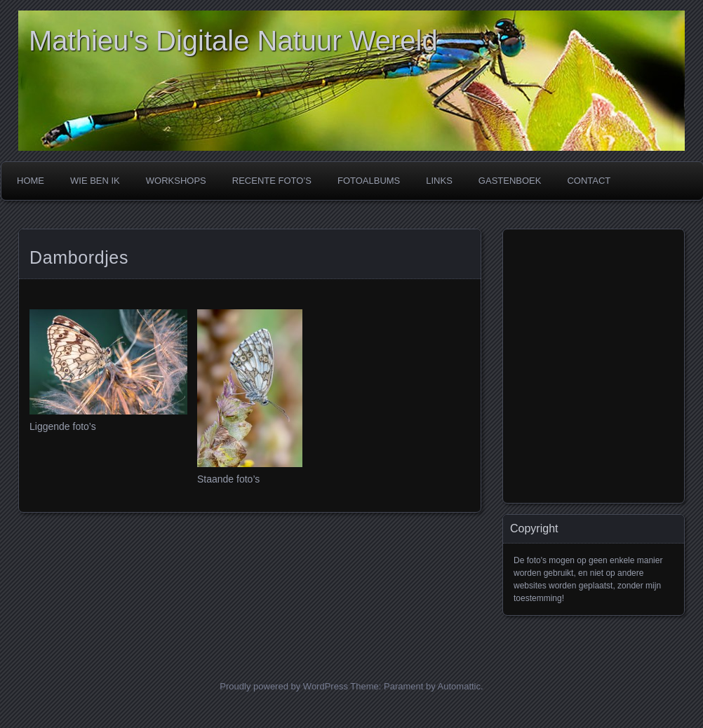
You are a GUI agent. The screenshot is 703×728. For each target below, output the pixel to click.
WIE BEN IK (95, 181)
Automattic (459, 686)
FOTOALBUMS (369, 181)
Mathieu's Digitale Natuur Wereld (233, 41)
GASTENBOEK (510, 181)
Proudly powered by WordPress (284, 686)
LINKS (439, 181)
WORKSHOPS (176, 181)
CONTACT (589, 181)
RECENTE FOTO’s (272, 181)
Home (31, 181)
